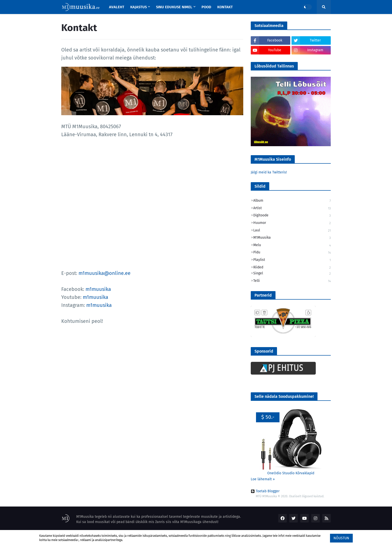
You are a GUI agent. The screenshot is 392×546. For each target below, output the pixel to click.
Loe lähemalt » (263, 479)
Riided (292, 268)
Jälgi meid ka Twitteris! (269, 172)
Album (292, 201)
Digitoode (292, 216)
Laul (292, 231)
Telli (292, 281)
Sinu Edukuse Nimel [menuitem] (174, 7)
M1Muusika (292, 238)
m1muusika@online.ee (104, 273)
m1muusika (98, 289)
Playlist (292, 260)
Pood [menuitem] (206, 7)
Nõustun (341, 538)
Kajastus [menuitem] (138, 7)
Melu (292, 246)
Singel (292, 274)
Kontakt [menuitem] (225, 7)
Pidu (292, 253)
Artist (292, 209)
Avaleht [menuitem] (117, 7)
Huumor (292, 223)
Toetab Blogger (265, 491)
